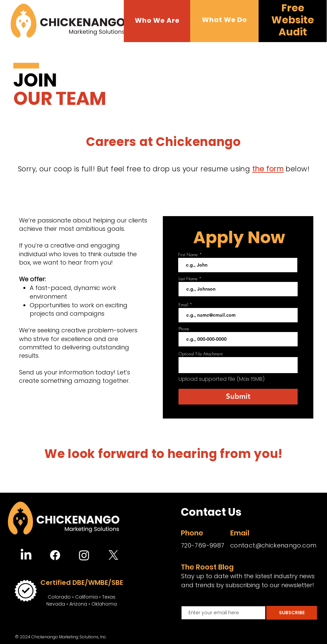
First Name (188, 255)
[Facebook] (55, 555)
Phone (184, 329)
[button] (157, 20)
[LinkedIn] (26, 555)
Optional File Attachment (201, 354)
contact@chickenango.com (273, 545)
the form (268, 169)
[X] (113, 555)
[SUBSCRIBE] (292, 613)
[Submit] (238, 397)
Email (183, 305)
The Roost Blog (207, 567)
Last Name (188, 279)
